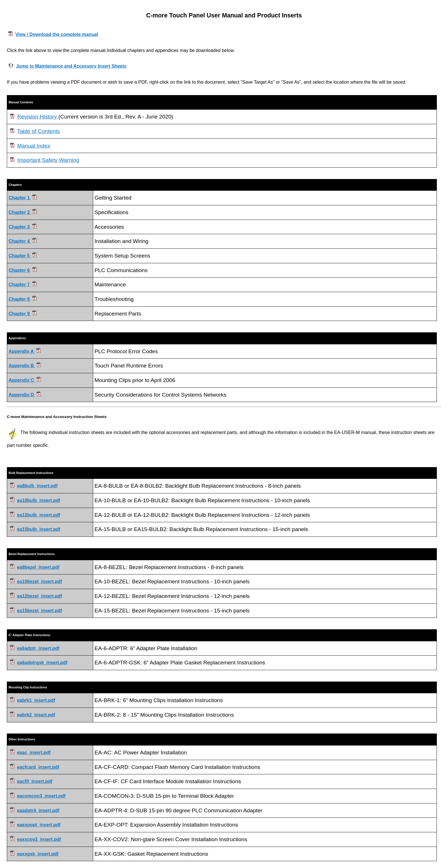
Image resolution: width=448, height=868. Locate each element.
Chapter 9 (23, 314)
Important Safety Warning (48, 160)
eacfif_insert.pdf (35, 781)
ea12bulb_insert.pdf (38, 515)
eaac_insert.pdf (34, 753)
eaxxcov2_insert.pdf (39, 839)
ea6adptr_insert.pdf (38, 648)
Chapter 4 (23, 241)
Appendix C (25, 380)
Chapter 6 (23, 270)
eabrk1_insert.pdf (36, 700)
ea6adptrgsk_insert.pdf (42, 663)
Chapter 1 (23, 198)
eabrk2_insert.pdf (36, 715)
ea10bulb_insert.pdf (38, 500)
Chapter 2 (23, 212)
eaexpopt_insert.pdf (39, 825)
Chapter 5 (23, 256)
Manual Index (34, 146)
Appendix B (25, 366)
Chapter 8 (23, 299)
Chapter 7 (23, 285)
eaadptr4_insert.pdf (38, 810)
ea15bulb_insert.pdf (38, 529)
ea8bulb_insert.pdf (37, 486)
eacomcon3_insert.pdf (41, 796)
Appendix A (25, 351)
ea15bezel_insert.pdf (39, 611)
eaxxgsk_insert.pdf (38, 854)
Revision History (38, 117)
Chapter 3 (23, 227)
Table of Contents (38, 131)
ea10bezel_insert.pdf (39, 581)
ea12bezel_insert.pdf (39, 596)
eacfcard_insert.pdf (38, 767)
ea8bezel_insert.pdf (38, 567)
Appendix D (25, 395)
